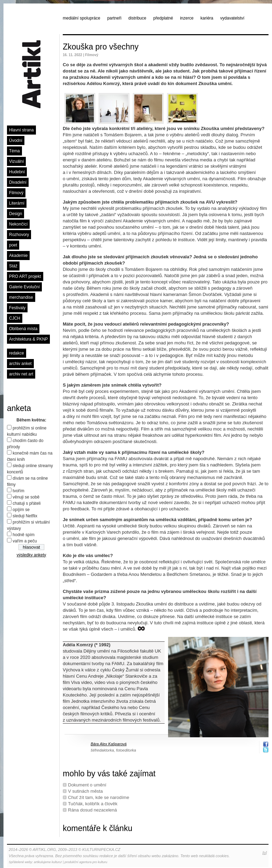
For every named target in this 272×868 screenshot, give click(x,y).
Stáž (13, 266)
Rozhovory (19, 235)
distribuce (137, 18)
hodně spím (24, 535)
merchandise (21, 297)
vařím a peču (25, 541)
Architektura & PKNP (28, 339)
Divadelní (18, 182)
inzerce (187, 18)
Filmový (16, 193)
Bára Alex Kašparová (109, 744)
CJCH (15, 318)
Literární (17, 203)
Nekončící (18, 224)
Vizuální (16, 161)
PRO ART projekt (25, 276)
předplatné (163, 18)
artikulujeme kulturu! (48, 862)
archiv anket (20, 364)
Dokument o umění (87, 785)
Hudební (17, 172)
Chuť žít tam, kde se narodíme (99, 797)
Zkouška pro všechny (101, 47)
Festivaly (17, 308)
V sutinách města (85, 791)
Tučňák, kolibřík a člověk (93, 804)
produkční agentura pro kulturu (86, 862)
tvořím (18, 491)
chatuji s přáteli (27, 503)
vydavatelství (232, 18)
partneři (114, 18)
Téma (14, 151)
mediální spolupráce (81, 18)
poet (13, 245)
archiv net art (21, 374)
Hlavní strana (21, 130)
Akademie (18, 256)
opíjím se (21, 510)
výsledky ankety (32, 555)
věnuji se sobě (26, 497)
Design (16, 214)
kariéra (207, 18)
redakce (17, 353)
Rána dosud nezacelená (92, 810)
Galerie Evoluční (24, 287)
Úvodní (16, 140)
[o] (265, 853)
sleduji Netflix (25, 516)
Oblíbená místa (23, 329)
